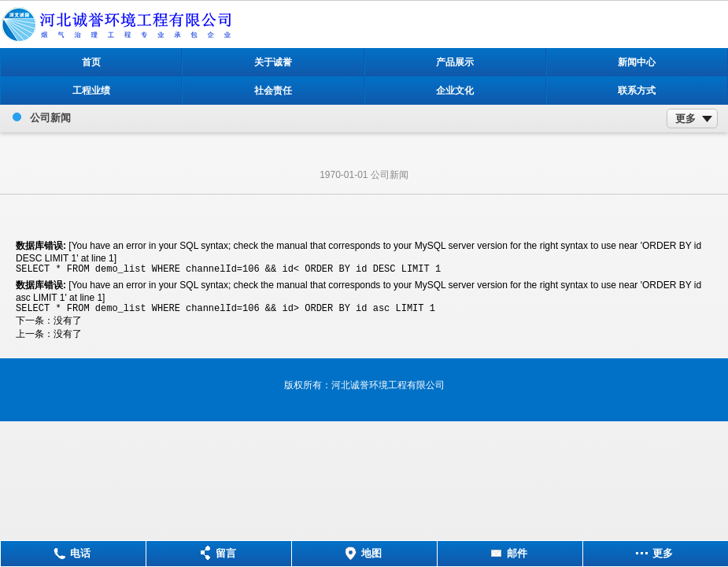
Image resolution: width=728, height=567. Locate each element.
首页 (91, 62)
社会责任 (273, 91)
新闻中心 (637, 62)
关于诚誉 (273, 62)
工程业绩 (91, 91)
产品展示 (455, 62)
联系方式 (637, 91)
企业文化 (455, 91)
